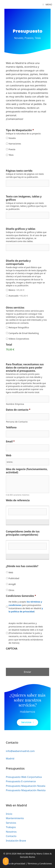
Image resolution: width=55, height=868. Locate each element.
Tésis (11, 155)
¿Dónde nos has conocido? (22, 566)
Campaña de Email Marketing (24, 333)
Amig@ (12, 584)
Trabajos (11, 827)
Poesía (12, 149)
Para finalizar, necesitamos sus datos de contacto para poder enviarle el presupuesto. (25, 368)
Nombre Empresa (15, 404)
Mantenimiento (15, 818)
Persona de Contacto (17, 422)
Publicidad (14, 578)
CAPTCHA (12, 649)
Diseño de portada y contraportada (18, 262)
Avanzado (18, 296)
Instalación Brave (16, 841)
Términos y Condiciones (40, 863)
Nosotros (11, 832)
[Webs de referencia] (27, 512)
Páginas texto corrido (19, 171)
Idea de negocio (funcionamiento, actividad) (27, 471)
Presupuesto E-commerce (21, 781)
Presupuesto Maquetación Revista (26, 790)
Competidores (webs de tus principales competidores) (23, 533)
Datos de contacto (18, 410)
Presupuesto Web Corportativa (24, 777)
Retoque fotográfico (19, 327)
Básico (16, 290)
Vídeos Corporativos (19, 339)
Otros (11, 590)
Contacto (11, 836)
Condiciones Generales (21, 596)
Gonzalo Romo (27, 857)
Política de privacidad (14, 863)
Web (9, 455)
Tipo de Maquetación (20, 130)
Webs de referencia (18, 500)
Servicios (11, 823)
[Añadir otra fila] (8, 521)
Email (10, 442)
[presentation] (28, 657)
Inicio (9, 814)
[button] (6, 861)
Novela (12, 138)
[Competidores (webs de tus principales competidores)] (27, 546)
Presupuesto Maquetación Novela (26, 786)
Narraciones (15, 144)
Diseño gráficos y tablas (21, 229)
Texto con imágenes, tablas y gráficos (24, 198)
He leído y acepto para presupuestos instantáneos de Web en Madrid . (26, 607)
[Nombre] (27, 399)
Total (9, 345)
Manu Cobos (43, 854)
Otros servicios (15, 308)
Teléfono (11, 427)
